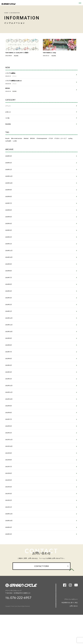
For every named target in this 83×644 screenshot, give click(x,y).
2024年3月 (9, 316)
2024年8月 (9, 287)
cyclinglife (8, 152)
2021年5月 (9, 506)
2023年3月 (9, 393)
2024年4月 (9, 309)
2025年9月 (9, 203)
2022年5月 (9, 450)
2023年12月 (9, 337)
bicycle (7, 150)
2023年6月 (9, 379)
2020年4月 (9, 556)
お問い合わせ (74, 635)
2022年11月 (9, 415)
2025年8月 (9, 210)
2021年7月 (9, 492)
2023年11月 (9, 344)
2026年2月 (9, 175)
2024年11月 (9, 266)
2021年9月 (9, 478)
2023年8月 (9, 365)
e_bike (15, 152)
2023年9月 (9, 358)
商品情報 (8, 135)
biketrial (26, 150)
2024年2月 (9, 323)
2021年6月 (9, 499)
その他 (7, 129)
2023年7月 (9, 372)
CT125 (51, 150)
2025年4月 (9, 238)
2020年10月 (9, 549)
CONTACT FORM (42, 595)
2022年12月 (9, 407)
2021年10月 (9, 471)
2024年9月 (9, 280)
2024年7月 (9, 295)
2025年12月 (9, 189)
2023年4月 (9, 386)
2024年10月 (9, 273)
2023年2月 (9, 400)
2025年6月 (9, 224)
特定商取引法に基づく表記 (70, 632)
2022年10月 (9, 422)
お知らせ (8, 123)
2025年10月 (9, 196)
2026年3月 (9, 167)
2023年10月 (9, 351)
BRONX (32, 150)
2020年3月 (9, 563)
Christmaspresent (42, 150)
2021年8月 (9, 485)
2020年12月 (9, 542)
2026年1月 (9, 182)
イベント (8, 117)
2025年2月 (9, 252)
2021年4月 (9, 513)
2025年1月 (9, 259)
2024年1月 (9, 330)
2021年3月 (9, 520)
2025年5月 (9, 231)
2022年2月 (9, 457)
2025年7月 (9, 217)
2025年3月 (9, 245)
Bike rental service (17, 150)
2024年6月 (9, 302)
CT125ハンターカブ (60, 150)
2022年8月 (9, 436)
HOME (6, 13)
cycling (70, 150)
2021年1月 (9, 535)
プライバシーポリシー (71, 628)
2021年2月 (9, 527)
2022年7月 (9, 443)
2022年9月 (9, 429)
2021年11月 (9, 464)
